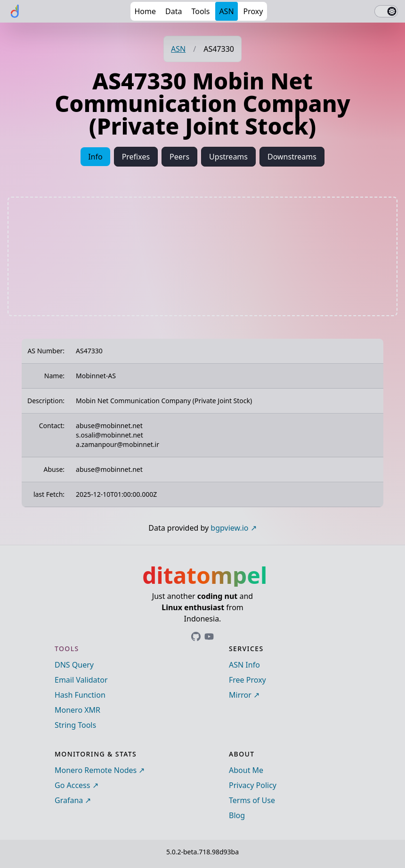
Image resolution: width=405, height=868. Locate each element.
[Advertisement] (202, 256)
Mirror (240, 695)
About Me (246, 770)
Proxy (253, 11)
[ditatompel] (15, 11)
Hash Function (80, 695)
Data (174, 11)
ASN (226, 11)
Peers (179, 157)
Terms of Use (252, 800)
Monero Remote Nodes (96, 770)
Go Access (72, 785)
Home (145, 11)
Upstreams (228, 157)
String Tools (75, 725)
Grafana (69, 800)
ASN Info (244, 665)
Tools (200, 11)
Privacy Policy (253, 785)
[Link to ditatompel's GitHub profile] (196, 637)
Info (95, 157)
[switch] (386, 11)
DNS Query (74, 665)
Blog (237, 815)
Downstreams (292, 157)
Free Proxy (247, 680)
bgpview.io (229, 528)
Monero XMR (77, 710)
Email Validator (81, 680)
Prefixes (136, 157)
